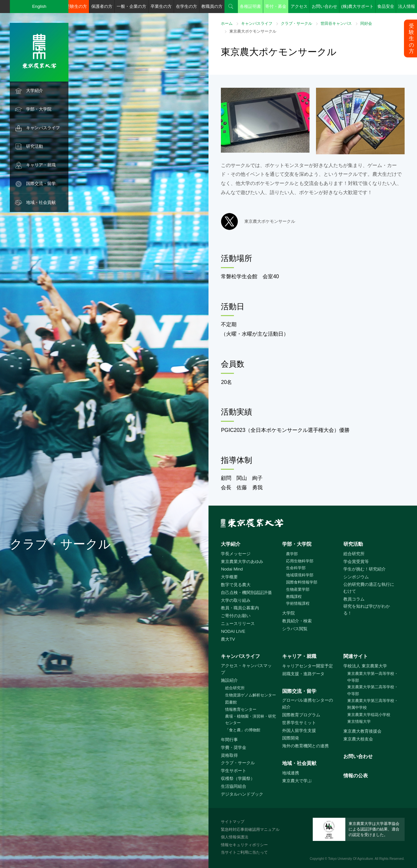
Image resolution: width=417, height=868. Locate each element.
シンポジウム (356, 577)
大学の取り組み (236, 600)
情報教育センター (241, 709)
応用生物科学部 (300, 561)
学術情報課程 (298, 603)
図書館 (231, 702)
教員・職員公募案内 (240, 608)
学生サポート (234, 771)
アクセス (299, 6)
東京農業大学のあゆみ (242, 562)
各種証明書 (250, 6)
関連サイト (356, 656)
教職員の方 (212, 6)
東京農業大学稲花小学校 (369, 715)
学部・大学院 (39, 109)
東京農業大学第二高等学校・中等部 (373, 690)
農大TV (228, 639)
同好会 (366, 23)
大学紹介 (35, 91)
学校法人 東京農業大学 (365, 666)
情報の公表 (356, 776)
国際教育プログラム (301, 715)
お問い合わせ (324, 6)
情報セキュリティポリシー (244, 845)
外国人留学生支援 (299, 731)
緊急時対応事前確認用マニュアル (250, 830)
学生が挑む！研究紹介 (365, 569)
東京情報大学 (359, 722)
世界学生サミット (299, 723)
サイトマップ (233, 822)
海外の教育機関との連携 (305, 746)
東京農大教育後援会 (362, 731)
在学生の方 (187, 6)
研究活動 (35, 146)
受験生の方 (76, 6)
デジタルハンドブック (242, 794)
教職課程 (294, 597)
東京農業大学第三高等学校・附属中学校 (373, 704)
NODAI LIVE (233, 631)
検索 (231, 7)
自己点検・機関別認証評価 (246, 593)
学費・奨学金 (234, 747)
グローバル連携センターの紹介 (308, 704)
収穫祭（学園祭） (238, 778)
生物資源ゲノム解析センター (251, 695)
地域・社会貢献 (41, 202)
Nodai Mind (232, 569)
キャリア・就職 (41, 165)
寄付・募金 (276, 6)
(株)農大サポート (357, 6)
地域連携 (291, 773)
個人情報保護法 (235, 837)
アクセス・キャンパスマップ (246, 669)
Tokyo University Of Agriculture (351, 859)
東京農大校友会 (358, 739)
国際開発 (291, 738)
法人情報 (407, 6)
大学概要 (229, 577)
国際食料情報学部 (302, 582)
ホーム (227, 23)
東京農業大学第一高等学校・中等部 (373, 677)
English (39, 6)
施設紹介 (229, 680)
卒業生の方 (161, 6)
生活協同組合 (234, 786)
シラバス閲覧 (295, 629)
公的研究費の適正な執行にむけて (369, 588)
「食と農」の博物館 (243, 730)
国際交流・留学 (41, 183)
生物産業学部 (298, 589)
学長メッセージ (236, 554)
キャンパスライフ (43, 128)
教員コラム (354, 599)
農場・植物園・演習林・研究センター (251, 720)
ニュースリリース (238, 624)
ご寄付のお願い (236, 616)
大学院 (288, 613)
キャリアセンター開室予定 (308, 666)
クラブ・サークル (296, 23)
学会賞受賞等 (356, 562)
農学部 (292, 554)
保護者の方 (102, 6)
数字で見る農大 (236, 585)
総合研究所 (354, 554)
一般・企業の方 (131, 6)
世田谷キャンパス (336, 23)
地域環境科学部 (300, 575)
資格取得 (229, 755)
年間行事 (229, 740)
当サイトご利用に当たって (244, 852)
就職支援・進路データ (303, 674)
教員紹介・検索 (297, 621)
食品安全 (386, 6)
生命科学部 (296, 568)
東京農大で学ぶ (297, 781)
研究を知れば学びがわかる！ (367, 610)
